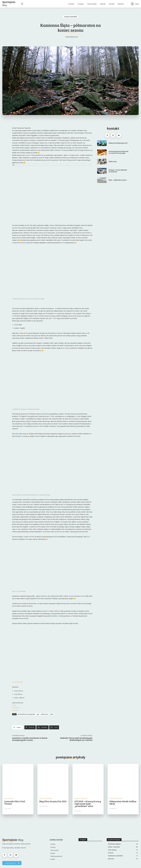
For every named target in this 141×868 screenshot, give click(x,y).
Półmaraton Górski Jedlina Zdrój (123, 802)
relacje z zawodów (71, 17)
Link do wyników (17, 682)
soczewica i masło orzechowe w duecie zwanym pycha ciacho (30, 739)
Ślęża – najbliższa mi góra (118, 180)
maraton (15, 710)
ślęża (52, 714)
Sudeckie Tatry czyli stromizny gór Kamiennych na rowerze (76, 739)
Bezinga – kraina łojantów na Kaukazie (118, 171)
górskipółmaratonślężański (26, 714)
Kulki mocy (113, 161)
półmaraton (16, 708)
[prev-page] (4, 820)
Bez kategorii (9, 799)
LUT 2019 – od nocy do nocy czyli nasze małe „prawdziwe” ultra (88, 804)
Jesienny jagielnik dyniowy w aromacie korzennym (118, 152)
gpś (38, 714)
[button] (22, 4)
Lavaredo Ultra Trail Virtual (15, 802)
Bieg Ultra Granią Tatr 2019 (53, 801)
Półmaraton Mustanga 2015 (118, 143)
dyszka (14, 705)
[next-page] (7, 820)
